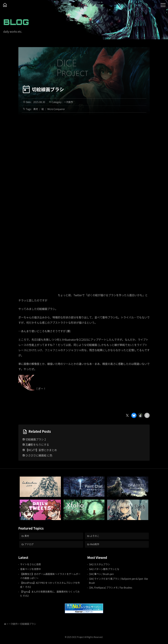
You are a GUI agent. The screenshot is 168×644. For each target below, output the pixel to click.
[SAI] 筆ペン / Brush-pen (101, 574)
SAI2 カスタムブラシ (100, 564)
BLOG (16, 22)
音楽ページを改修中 (31, 569)
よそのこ (95, 536)
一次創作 (68, 102)
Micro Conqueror (56, 109)
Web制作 (95, 544)
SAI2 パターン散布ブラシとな (104, 569)
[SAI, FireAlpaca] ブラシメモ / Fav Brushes (111, 587)
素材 (36, 109)
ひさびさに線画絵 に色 (39, 455)
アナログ (29, 544)
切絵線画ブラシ (48, 89)
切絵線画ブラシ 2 (36, 439)
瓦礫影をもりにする (37, 444)
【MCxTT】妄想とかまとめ (41, 450)
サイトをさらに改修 (31, 564)
